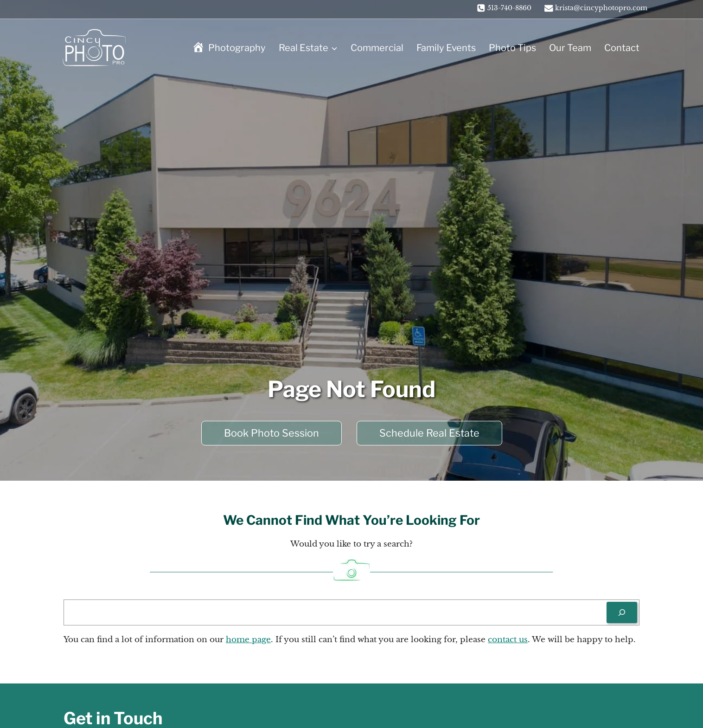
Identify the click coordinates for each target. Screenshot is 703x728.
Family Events (446, 48)
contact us (508, 640)
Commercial (377, 48)
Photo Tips (512, 48)
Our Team (570, 48)
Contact (622, 48)
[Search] (622, 612)
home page (248, 640)
